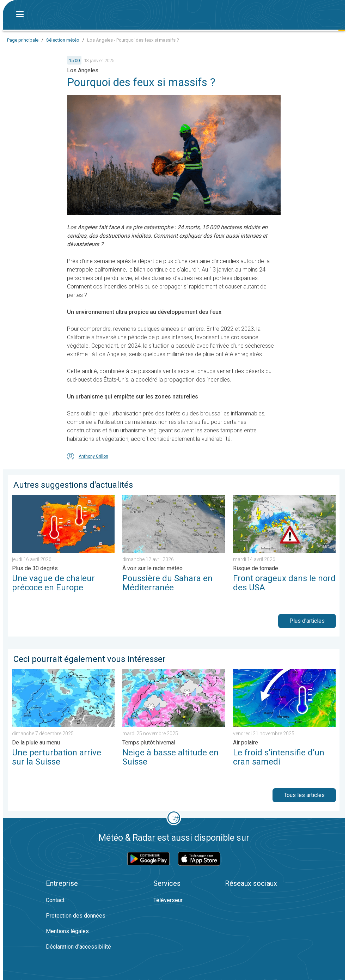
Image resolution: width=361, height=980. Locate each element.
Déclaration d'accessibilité (78, 947)
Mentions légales (67, 931)
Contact (55, 900)
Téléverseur (168, 900)
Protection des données (76, 916)
